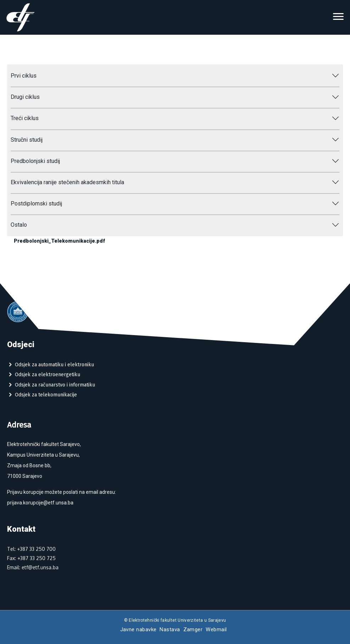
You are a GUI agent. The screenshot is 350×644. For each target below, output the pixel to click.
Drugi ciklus (25, 97)
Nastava (170, 629)
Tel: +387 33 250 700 (31, 549)
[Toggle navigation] (338, 17)
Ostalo (19, 225)
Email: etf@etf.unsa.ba (33, 567)
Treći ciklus (25, 118)
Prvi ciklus (24, 76)
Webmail (216, 629)
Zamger (193, 629)
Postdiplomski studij (36, 204)
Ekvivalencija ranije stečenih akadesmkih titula (67, 182)
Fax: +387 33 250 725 (31, 558)
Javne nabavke (138, 629)
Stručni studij (27, 139)
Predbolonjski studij (35, 161)
